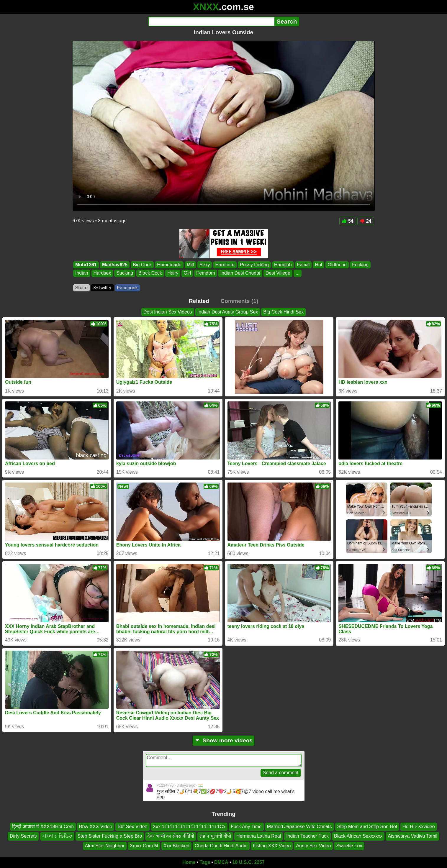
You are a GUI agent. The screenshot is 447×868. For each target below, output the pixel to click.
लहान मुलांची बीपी (215, 836)
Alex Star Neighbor (105, 846)
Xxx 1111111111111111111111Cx (189, 827)
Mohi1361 (86, 265)
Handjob (283, 265)
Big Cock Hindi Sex (283, 312)
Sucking (125, 273)
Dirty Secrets (23, 836)
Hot (319, 265)
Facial (303, 265)
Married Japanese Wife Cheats (299, 827)
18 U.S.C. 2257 (249, 862)
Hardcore (225, 265)
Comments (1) (239, 301)
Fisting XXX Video (272, 846)
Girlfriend (337, 265)
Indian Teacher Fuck (307, 836)
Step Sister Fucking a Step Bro (110, 836)
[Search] (211, 22)
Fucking (360, 265)
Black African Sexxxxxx (358, 836)
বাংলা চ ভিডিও (57, 836)
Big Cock (142, 265)
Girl (187, 273)
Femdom (206, 273)
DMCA (221, 862)
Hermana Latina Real (259, 836)
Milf (190, 265)
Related (199, 301)
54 (348, 221)
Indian (82, 273)
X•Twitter (102, 288)
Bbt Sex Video (132, 827)
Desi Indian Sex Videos (168, 312)
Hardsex (102, 273)
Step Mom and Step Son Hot (367, 827)
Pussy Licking (254, 265)
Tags (205, 862)
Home (189, 862)
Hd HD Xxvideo (419, 827)
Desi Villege (278, 273)
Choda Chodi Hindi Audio (221, 846)
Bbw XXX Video (96, 827)
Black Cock (150, 273)
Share (82, 288)
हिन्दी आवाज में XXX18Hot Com (43, 827)
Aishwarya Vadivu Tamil (412, 836)
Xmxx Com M (144, 846)
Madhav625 (114, 265)
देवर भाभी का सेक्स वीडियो (171, 836)
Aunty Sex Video (313, 846)
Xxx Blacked (176, 846)
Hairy (173, 273)
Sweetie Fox (349, 846)
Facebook (127, 288)
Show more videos (223, 740)
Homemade (169, 265)
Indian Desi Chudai (240, 273)
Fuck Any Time (246, 827)
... (297, 273)
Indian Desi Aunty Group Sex (228, 312)
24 (366, 221)
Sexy (204, 265)
